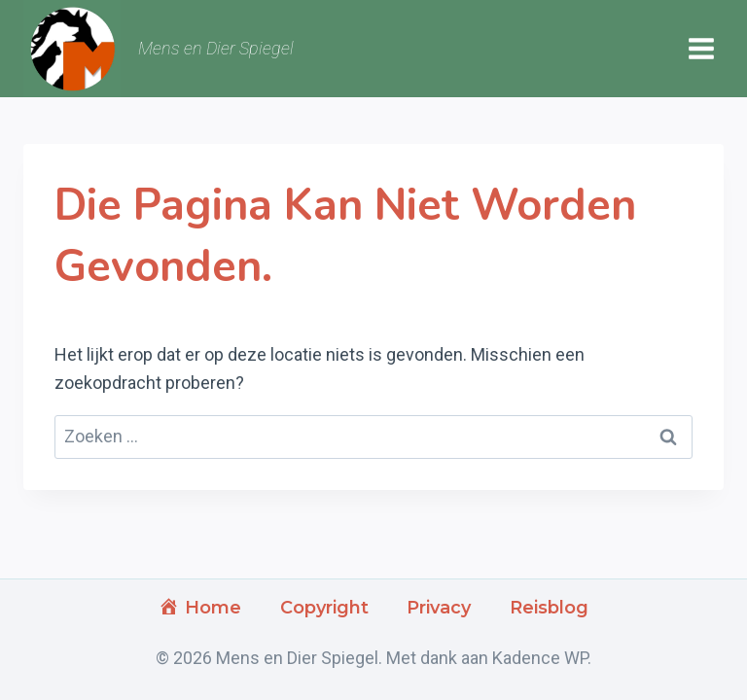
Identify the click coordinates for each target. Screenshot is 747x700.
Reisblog (549, 608)
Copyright (324, 608)
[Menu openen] (701, 49)
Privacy (439, 608)
